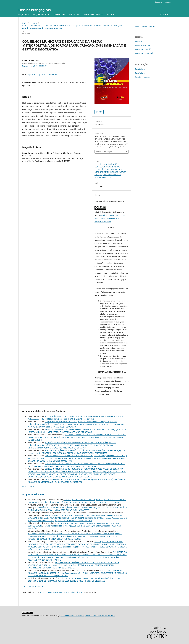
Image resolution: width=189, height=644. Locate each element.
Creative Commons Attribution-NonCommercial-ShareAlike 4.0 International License (110, 218)
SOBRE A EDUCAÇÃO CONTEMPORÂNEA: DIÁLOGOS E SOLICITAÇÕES (75, 450)
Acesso (168, 2)
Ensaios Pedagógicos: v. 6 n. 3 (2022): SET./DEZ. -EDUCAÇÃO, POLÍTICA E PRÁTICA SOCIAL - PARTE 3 (77, 519)
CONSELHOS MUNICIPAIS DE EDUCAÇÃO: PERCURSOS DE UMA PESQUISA (77, 422)
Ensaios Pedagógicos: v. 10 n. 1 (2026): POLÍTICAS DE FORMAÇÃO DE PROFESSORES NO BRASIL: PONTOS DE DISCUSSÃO (75, 580)
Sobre (110, 14)
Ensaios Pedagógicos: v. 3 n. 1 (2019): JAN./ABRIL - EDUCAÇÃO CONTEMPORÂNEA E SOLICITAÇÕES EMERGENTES (77, 452)
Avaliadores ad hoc (92, 14)
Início (24, 23)
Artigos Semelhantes (33, 494)
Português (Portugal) (144, 53)
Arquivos (33, 23)
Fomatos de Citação (104, 152)
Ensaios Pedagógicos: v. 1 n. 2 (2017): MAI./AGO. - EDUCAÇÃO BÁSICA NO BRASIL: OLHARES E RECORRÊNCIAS (76, 465)
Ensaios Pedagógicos (35, 10)
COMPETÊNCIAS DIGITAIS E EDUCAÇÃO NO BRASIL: (58, 507)
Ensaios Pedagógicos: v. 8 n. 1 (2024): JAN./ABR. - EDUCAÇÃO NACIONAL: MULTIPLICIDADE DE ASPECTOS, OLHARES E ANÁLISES (71, 566)
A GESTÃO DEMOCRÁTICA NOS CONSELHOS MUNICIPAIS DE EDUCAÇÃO (77, 443)
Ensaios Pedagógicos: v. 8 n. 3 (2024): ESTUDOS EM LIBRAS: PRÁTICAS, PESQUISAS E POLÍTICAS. (77, 502)
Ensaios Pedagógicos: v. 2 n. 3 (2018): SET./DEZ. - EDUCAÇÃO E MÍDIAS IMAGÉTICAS (75, 418)
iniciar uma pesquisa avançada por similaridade (61, 592)
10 (38, 586)
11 (40, 586)
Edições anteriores (41, 14)
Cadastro (159, 2)
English (138, 41)
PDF (100, 112)
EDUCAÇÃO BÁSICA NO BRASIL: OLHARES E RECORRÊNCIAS (71, 464)
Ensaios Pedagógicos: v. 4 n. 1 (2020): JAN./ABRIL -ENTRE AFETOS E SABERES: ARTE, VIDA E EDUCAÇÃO (77, 431)
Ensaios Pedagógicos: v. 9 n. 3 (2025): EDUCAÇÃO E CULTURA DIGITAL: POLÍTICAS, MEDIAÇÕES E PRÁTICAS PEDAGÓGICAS (77, 509)
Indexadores (59, 14)
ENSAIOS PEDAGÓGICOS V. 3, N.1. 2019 (62, 479)
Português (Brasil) (143, 49)
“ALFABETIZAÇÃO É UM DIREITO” (79, 578)
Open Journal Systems (145, 26)
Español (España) (143, 45)
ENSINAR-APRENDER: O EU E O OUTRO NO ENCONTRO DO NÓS (73, 429)
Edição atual (24, 14)
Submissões (74, 14)
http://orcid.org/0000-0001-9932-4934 (35, 66)
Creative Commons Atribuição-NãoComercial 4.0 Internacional (88, 615)
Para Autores (140, 73)
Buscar (165, 14)
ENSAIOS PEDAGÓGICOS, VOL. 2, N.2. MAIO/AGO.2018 (69, 456)
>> (35, 486)
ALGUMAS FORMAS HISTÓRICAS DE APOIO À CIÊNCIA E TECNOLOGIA (95, 435)
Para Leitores (140, 69)
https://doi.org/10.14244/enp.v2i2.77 (43, 74)
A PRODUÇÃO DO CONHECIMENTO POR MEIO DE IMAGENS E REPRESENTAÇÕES (80, 416)
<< (23, 486)
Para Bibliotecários (142, 77)
